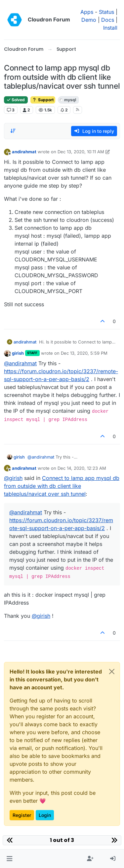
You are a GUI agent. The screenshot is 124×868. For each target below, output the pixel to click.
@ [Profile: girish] (13, 478)
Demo (89, 20)
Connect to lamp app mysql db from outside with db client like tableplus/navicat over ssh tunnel (62, 486)
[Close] (112, 672)
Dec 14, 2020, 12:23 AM (82, 468)
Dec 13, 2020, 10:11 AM (81, 152)
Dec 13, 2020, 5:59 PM (84, 353)
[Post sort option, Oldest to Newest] (13, 131)
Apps (87, 12)
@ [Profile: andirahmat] (20, 363)
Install (110, 28)
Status (106, 12)
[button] (9, 859)
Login (45, 815)
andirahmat (24, 152)
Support (43, 100)
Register (22, 815)
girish (18, 353)
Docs (108, 20)
